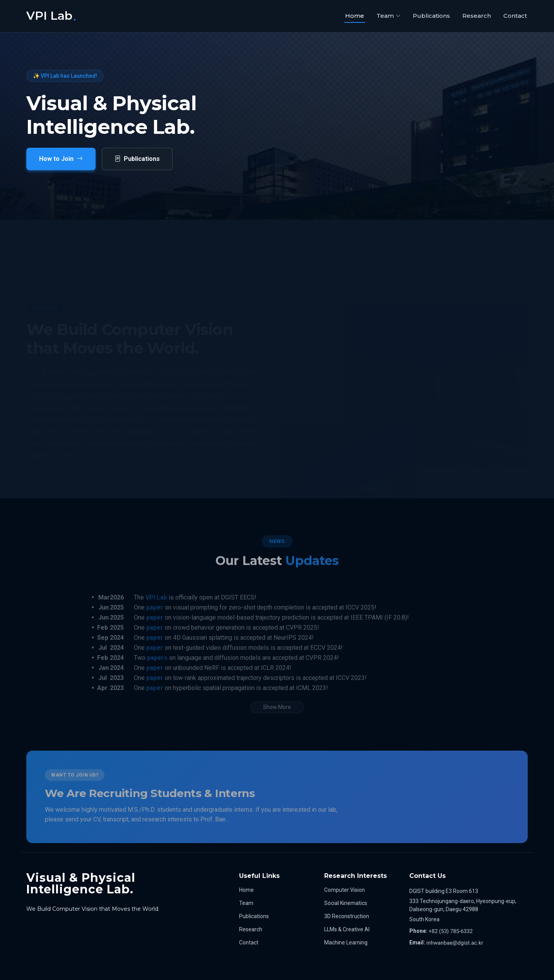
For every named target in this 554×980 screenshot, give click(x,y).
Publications (431, 16)
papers (157, 671)
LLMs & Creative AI (347, 929)
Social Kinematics (346, 903)
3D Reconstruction (347, 916)
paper (155, 621)
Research (477, 16)
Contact (515, 16)
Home (355, 16)
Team (246, 903)
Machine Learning (346, 942)
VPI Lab (156, 611)
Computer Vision (345, 890)
